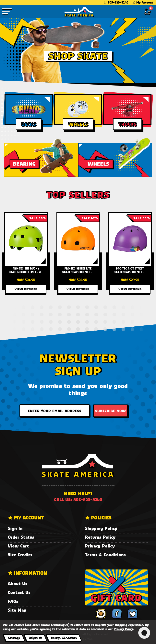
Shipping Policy (101, 528)
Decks (29, 124)
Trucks (127, 124)
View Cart (18, 546)
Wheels (78, 124)
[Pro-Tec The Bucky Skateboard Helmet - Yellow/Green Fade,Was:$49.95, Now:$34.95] (26, 239)
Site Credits (20, 555)
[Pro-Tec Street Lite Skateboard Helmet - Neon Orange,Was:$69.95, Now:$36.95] (78, 239)
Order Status (21, 537)
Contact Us (19, 592)
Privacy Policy (100, 546)
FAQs (13, 601)
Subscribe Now (111, 411)
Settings (14, 638)
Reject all (35, 638)
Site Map (17, 610)
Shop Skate (78, 56)
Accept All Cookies (64, 638)
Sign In (15, 528)
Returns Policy (100, 537)
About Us (18, 583)
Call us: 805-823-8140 (78, 500)
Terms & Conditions (105, 555)
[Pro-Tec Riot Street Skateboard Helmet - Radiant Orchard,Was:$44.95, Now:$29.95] (130, 239)
